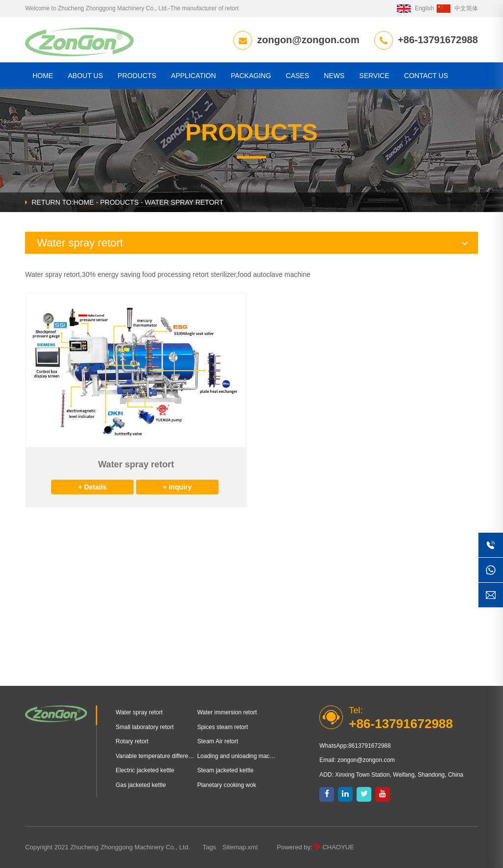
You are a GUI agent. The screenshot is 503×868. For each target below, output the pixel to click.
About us (85, 76)
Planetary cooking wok (226, 785)
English (415, 8)
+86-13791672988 (438, 40)
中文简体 (457, 8)
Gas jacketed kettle (141, 785)
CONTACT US (426, 76)
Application (194, 76)
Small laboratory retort (145, 727)
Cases (297, 76)
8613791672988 (370, 746)
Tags (210, 847)
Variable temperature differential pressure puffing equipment (157, 756)
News (334, 76)
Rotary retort (132, 741)
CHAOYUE (338, 847)
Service (374, 76)
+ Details (92, 487)
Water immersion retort (227, 712)
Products (137, 76)
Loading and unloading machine (238, 756)
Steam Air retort (217, 741)
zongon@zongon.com (308, 40)
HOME (43, 76)
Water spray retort (140, 712)
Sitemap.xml (240, 847)
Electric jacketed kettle (145, 770)
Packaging (251, 76)
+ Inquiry (178, 487)
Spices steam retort (222, 727)
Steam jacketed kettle (225, 770)
